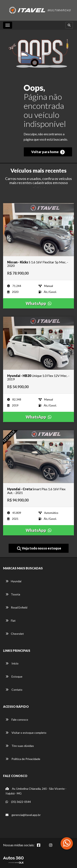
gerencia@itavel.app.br (23, 815)
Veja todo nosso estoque (39, 548)
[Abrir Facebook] (42, 847)
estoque (38, 187)
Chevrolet (15, 634)
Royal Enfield (16, 607)
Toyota (13, 594)
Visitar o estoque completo (26, 733)
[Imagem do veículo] (38, 230)
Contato (14, 690)
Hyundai (13, 581)
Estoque (14, 676)
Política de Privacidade (23, 759)
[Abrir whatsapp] (67, 843)
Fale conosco (17, 720)
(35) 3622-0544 (18, 802)
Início (12, 663)
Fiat (11, 621)
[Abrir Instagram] (54, 847)
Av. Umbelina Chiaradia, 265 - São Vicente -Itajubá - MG (36, 791)
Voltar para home (48, 152)
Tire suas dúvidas (20, 746)
